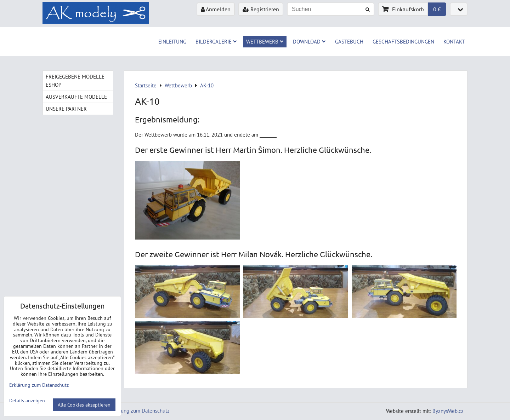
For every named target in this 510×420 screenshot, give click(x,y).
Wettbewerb (265, 41)
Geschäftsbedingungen (403, 41)
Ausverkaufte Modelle (76, 97)
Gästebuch (349, 41)
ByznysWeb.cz (448, 411)
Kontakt (454, 41)
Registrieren (261, 9)
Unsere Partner (66, 109)
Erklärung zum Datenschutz (139, 410)
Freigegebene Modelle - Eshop (76, 80)
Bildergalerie (216, 41)
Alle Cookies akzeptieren (84, 405)
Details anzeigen (27, 401)
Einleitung (172, 41)
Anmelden (216, 9)
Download (309, 41)
